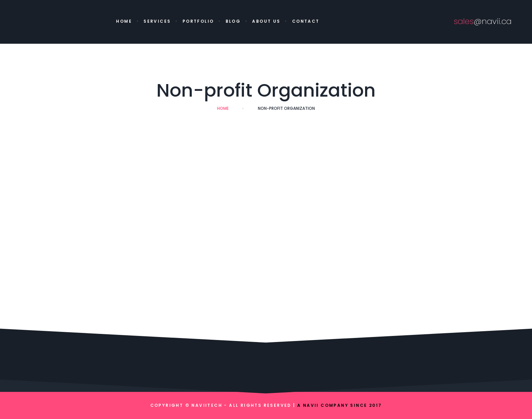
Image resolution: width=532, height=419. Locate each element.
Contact (306, 21)
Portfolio (198, 21)
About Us (266, 21)
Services (157, 21)
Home (124, 21)
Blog (233, 21)
